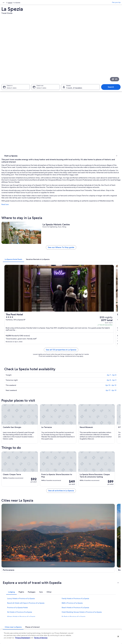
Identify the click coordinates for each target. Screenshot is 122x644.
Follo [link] (5, 531)
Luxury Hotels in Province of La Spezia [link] (21, 484)
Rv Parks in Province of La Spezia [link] (74, 502)
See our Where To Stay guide (76, 173)
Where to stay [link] (9, 84)
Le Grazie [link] (7, 527)
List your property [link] (9, 601)
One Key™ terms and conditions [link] (74, 604)
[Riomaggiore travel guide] (76, 425)
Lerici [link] (64, 518)
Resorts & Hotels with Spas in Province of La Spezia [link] (26, 489)
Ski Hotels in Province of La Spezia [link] (20, 498)
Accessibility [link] (67, 612)
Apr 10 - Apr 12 (111, 276)
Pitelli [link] (64, 531)
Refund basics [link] (98, 606)
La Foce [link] (65, 527)
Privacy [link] (66, 593)
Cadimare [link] (37, 531)
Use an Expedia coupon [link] (101, 610)
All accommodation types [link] (42, 620)
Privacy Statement (23, 638)
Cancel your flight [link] (99, 603)
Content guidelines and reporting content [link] (74, 621)
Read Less (35, 121)
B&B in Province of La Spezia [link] (72, 489)
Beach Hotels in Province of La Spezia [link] (75, 493)
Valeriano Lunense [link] (99, 527)
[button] (61, 468)
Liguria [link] (15, 3)
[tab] (43, 184)
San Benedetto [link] (9, 536)
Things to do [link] (9, 87)
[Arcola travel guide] (46, 448)
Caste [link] (94, 522)
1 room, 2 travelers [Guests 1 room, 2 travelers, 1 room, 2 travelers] (74, 58)
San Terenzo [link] (67, 522)
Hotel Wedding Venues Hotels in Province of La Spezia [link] (82, 498)
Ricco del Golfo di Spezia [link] (43, 522)
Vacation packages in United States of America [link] (46, 607)
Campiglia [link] (96, 531)
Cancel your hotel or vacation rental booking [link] (105, 598)
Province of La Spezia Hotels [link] (17, 493)
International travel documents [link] (103, 614)
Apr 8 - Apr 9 (112, 271)
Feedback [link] (7, 623)
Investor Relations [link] (9, 612)
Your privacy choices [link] (70, 616)
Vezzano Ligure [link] (9, 522)
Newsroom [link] (7, 608)
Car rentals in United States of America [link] (46, 616)
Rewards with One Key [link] (41, 623)
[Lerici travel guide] (106, 425)
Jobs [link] (5, 597)
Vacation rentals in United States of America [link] (45, 602)
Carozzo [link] (36, 536)
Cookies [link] (66, 597)
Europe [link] (4, 3)
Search (112, 57)
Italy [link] (10, 3)
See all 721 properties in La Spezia (76, 243)
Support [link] (96, 593)
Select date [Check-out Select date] (41, 58)
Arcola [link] (94, 518)
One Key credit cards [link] (40, 627)
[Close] (118, 637)
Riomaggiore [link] (38, 518)
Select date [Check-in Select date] (10, 58)
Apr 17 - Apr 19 (111, 281)
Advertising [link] (8, 616)
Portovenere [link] (8, 518)
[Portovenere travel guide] (46, 425)
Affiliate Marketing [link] (10, 620)
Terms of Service (41, 638)
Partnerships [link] (8, 604)
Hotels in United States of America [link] (45, 597)
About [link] (6, 593)
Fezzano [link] (36, 527)
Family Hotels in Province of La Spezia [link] (75, 484)
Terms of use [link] (67, 601)
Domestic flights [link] (39, 612)
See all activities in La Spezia (76, 407)
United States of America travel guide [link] (46, 593)
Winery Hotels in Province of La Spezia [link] (21, 502)
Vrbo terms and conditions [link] (72, 608)
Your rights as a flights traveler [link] (103, 618)
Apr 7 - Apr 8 (112, 266)
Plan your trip (116, 3)
